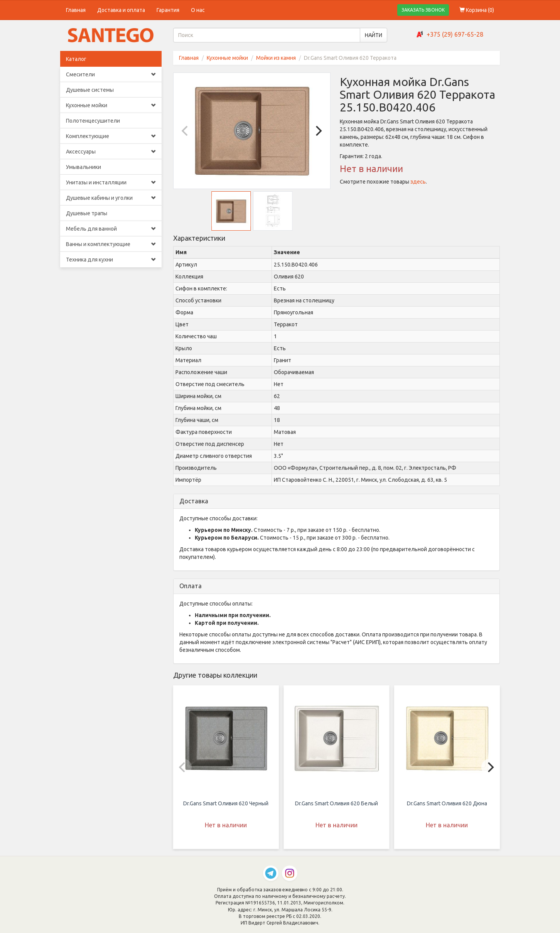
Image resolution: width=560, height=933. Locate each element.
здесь (418, 182)
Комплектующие (111, 136)
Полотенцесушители (93, 121)
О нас (198, 10)
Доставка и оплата (121, 10)
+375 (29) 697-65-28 (455, 34)
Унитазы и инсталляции (111, 182)
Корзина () (477, 10)
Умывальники (83, 167)
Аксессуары (111, 152)
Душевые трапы (87, 213)
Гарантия (168, 10)
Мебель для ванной (111, 229)
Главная (76, 10)
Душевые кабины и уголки (111, 198)
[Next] (318, 131)
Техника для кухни (111, 260)
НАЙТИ (374, 35)
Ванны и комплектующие (111, 244)
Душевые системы (90, 90)
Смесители (111, 74)
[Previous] (186, 131)
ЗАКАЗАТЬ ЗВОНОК (423, 10)
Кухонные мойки (111, 105)
